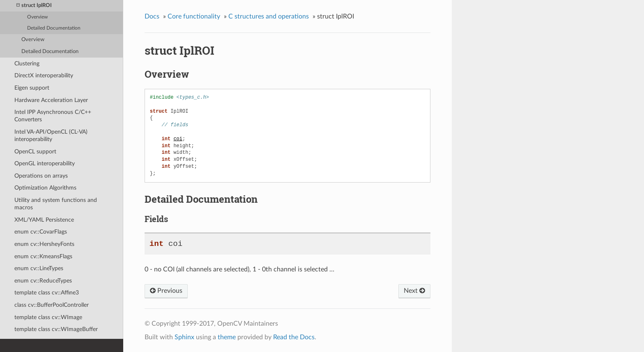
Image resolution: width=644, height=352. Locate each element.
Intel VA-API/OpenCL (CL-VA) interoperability (51, 135)
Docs (152, 16)
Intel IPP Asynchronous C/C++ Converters (53, 116)
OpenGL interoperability (45, 163)
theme (227, 337)
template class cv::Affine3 (47, 293)
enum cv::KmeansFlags (43, 256)
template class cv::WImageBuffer (56, 329)
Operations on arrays (41, 176)
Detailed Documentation (54, 28)
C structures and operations (269, 16)
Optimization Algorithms (45, 188)
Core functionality (194, 16)
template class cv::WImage (48, 317)
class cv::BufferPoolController (52, 305)
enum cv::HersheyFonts (44, 244)
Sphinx (184, 337)
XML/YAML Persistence (44, 220)
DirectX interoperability (44, 75)
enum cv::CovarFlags (41, 232)
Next (414, 291)
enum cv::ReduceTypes (43, 281)
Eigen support (32, 88)
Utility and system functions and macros (56, 204)
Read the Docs (294, 337)
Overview (37, 17)
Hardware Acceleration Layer (51, 100)
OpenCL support (35, 152)
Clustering (27, 64)
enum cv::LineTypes (39, 268)
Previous (166, 291)
